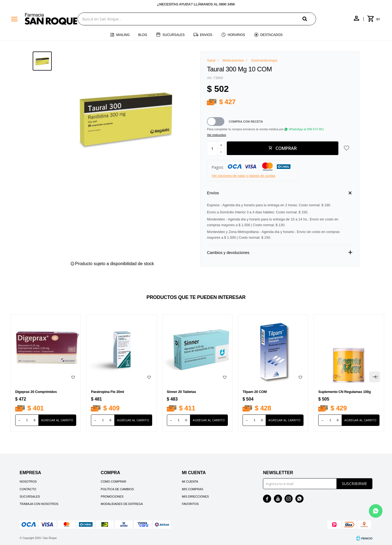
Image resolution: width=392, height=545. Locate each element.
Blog (143, 35)
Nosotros (28, 482)
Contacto (28, 489)
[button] (309, 19)
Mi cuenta (190, 482)
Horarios (236, 35)
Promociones (112, 496)
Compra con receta (246, 122)
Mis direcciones (195, 496)
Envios (206, 35)
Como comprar (114, 482)
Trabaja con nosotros (39, 504)
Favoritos (190, 504)
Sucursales (174, 35)
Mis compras (192, 489)
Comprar (286, 148)
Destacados (271, 35)
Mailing (123, 35)
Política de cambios (117, 489)
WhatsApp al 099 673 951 (306, 129)
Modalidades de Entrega (122, 504)
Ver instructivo (216, 135)
